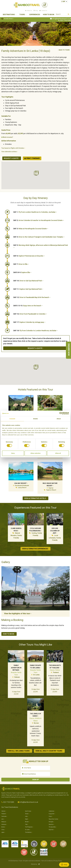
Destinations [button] (9, 15)
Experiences (35, 15)
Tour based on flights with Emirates (13, 148)
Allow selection (35, 453)
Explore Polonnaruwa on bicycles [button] (29, 256)
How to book (9, 634)
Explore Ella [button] (22, 272)
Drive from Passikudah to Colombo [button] (30, 314)
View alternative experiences (35, 549)
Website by (35, 864)
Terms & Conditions (47, 861)
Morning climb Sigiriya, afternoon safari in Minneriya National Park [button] (41, 246)
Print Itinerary (33, 158)
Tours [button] (22, 15)
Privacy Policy (58, 861)
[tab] (42, 212)
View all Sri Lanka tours (19, 751)
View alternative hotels (35, 498)
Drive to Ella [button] (21, 264)
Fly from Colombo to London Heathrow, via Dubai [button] (35, 331)
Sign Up (35, 780)
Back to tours (64, 50)
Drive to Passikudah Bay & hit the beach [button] (32, 297)
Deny (13, 453)
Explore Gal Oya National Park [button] (28, 289)
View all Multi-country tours (49, 751)
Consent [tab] (12, 419)
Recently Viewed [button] (7, 19)
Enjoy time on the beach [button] (28, 306)
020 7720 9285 (66, 21)
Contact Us (44, 11)
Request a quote (11, 158)
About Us (29, 11)
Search (68, 14)
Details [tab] (35, 419)
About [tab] (59, 419)
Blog (37, 11)
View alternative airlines (9, 152)
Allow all (58, 453)
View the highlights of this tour (17, 614)
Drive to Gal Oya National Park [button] (28, 281)
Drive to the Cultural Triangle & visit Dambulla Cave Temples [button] (39, 237)
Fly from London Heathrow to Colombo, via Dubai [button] (35, 212)
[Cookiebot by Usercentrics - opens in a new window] (61, 413)
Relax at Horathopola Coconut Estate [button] (31, 229)
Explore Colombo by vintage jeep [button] (29, 322)
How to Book (49, 15)
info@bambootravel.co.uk (62, 19)
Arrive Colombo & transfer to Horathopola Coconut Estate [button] (39, 220)
